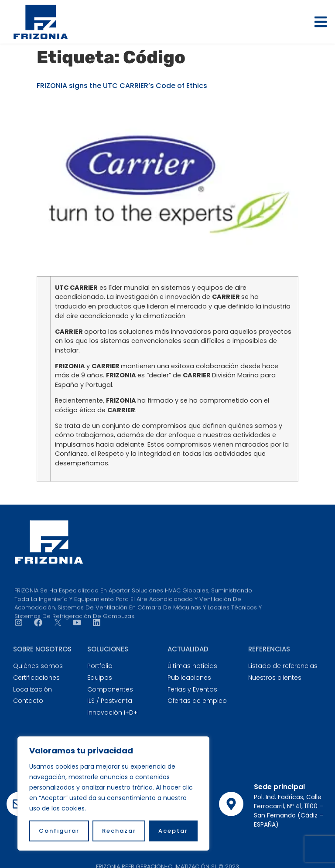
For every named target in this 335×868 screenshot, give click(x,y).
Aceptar (173, 831)
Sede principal (279, 787)
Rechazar (119, 831)
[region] (113, 793)
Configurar (59, 831)
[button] (321, 22)
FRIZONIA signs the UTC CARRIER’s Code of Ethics (122, 86)
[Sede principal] (231, 804)
